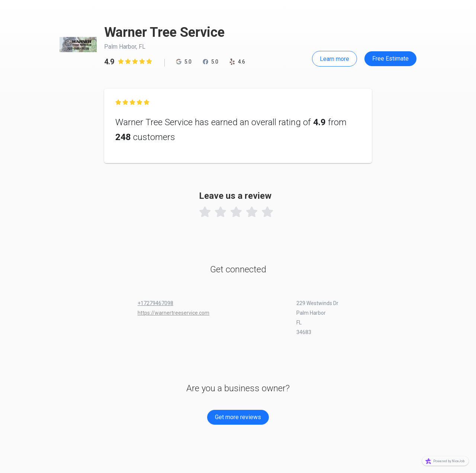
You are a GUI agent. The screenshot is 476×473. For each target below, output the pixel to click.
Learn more (335, 59)
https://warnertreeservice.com (173, 313)
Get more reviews (238, 417)
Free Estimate (390, 59)
